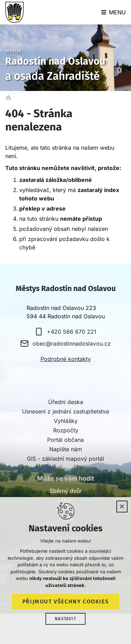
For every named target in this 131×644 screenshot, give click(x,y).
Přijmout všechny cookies (65, 601)
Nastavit (65, 619)
